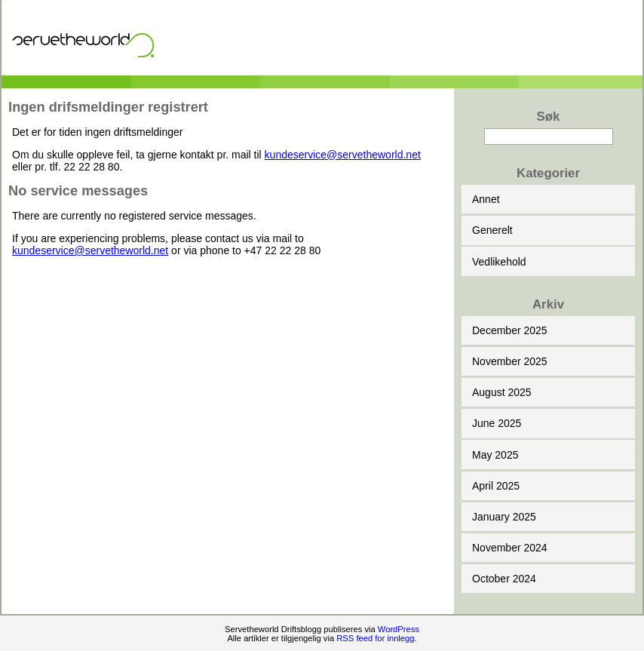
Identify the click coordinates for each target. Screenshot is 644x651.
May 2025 (495, 455)
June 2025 (497, 423)
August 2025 (502, 392)
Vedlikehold (499, 262)
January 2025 (504, 517)
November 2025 (510, 361)
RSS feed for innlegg (375, 638)
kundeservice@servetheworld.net (343, 155)
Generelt (492, 230)
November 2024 (510, 548)
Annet (486, 199)
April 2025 (496, 486)
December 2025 (510, 330)
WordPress (399, 629)
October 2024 (504, 579)
